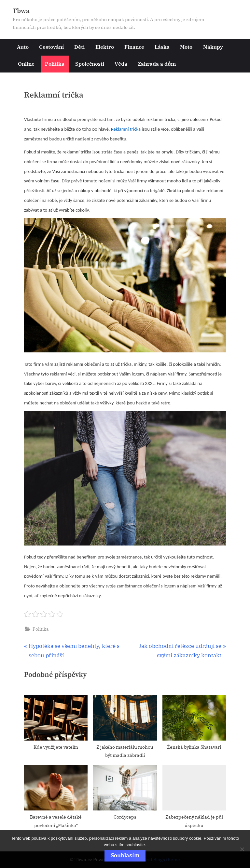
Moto (186, 47)
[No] (242, 849)
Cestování (51, 47)
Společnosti (90, 64)
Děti (79, 47)
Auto (23, 47)
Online (26, 64)
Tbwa (21, 11)
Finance (134, 47)
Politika (55, 64)
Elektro (105, 47)
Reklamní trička (126, 129)
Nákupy (213, 47)
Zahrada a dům (157, 64)
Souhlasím (125, 855)
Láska (162, 47)
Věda (121, 64)
